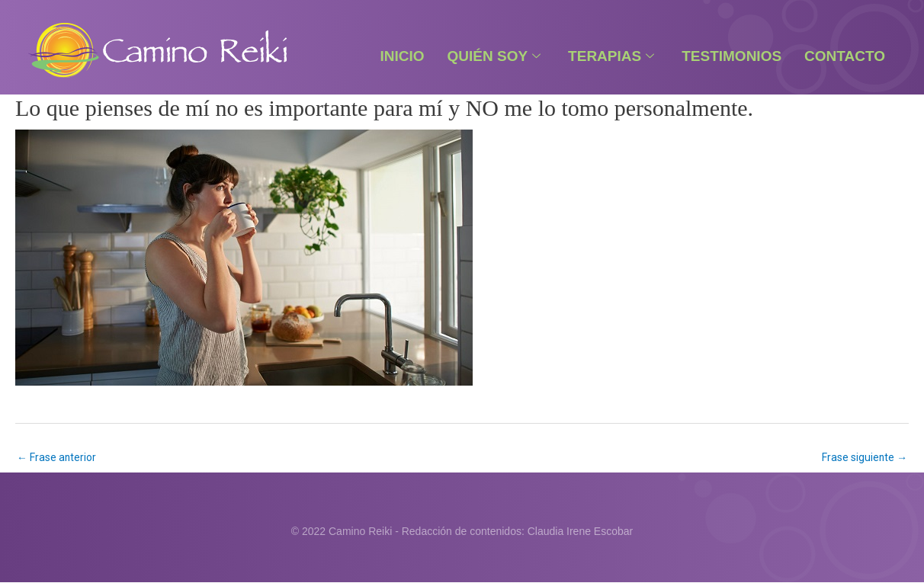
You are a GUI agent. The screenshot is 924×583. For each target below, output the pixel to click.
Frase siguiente (864, 457)
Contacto (845, 56)
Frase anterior (57, 457)
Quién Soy (494, 56)
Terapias (611, 56)
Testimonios (731, 56)
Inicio (402, 56)
